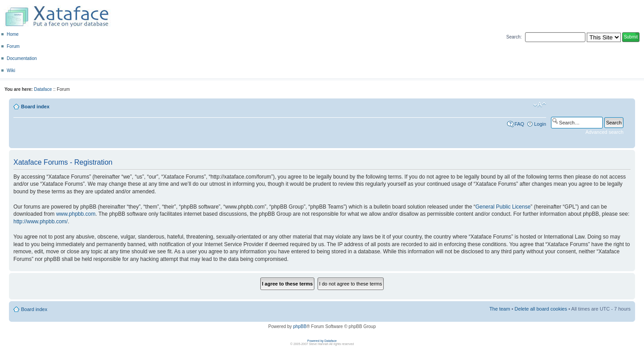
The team (500, 309)
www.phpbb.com (76, 214)
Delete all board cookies (541, 309)
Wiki (11, 70)
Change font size (540, 105)
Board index (35, 107)
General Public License (503, 207)
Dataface (43, 89)
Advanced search (604, 132)
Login (540, 124)
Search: (514, 37)
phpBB (300, 326)
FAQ (519, 124)
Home (13, 34)
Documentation (22, 58)
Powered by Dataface (322, 341)
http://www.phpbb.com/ (40, 222)
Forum (13, 46)
